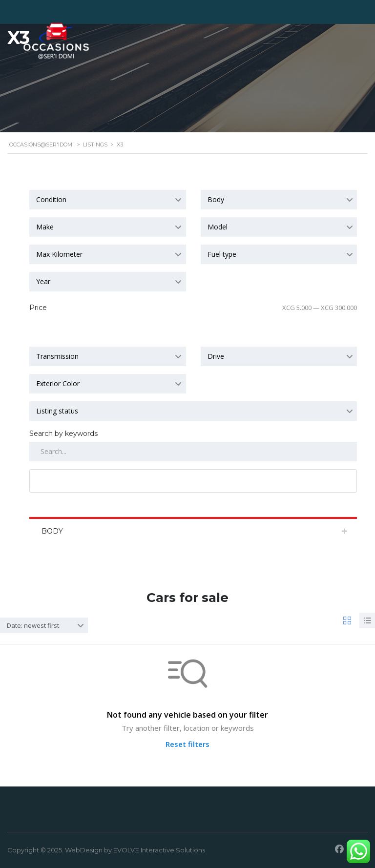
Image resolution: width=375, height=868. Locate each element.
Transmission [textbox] (57, 356)
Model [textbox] (218, 227)
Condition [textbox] (51, 199)
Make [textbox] (45, 227)
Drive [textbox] (216, 356)
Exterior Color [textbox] (58, 383)
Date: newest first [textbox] (33, 625)
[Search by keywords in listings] (193, 452)
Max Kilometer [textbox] (59, 254)
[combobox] (108, 200)
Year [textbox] (43, 281)
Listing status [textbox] (57, 411)
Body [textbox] (216, 199)
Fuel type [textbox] (222, 254)
